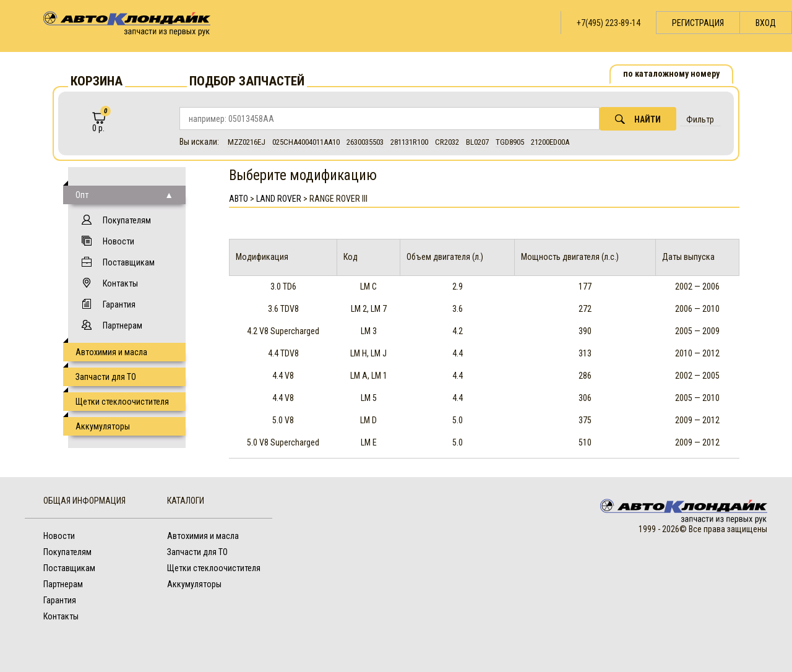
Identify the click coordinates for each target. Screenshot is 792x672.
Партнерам (123, 325)
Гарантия (119, 304)
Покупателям (127, 220)
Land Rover (279, 199)
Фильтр (700, 119)
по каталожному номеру (671, 74)
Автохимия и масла (111, 352)
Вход (766, 23)
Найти (638, 119)
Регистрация (698, 23)
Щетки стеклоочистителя (122, 402)
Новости (118, 241)
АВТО (239, 199)
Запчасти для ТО (106, 377)
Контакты (120, 283)
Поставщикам (129, 262)
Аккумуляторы (103, 426)
